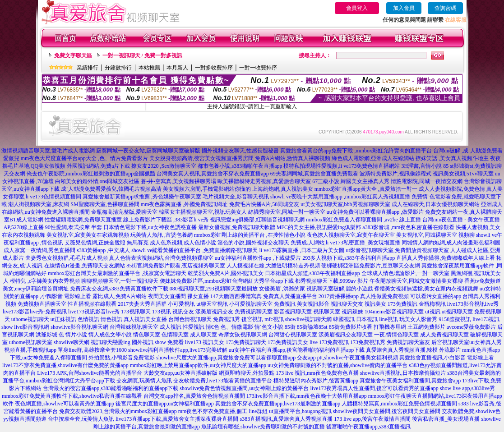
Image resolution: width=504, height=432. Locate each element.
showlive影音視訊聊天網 (79, 327)
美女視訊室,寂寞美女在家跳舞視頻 (88, 235)
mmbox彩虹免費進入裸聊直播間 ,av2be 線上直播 (363, 220)
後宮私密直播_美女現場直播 (446, 419)
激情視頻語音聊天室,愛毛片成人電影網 (48, 151)
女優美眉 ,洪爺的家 (282, 289)
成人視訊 (171, 327)
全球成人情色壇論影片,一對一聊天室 (405, 273)
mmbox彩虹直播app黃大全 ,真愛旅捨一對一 (366, 189)
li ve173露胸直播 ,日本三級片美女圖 (302, 250)
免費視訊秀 (227, 319)
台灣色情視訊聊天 (190, 319)
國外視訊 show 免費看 (158, 342)
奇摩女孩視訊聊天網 (243, 335)
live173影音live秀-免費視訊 (35, 312)
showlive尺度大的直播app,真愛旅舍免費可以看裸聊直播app (226, 358)
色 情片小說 (73, 335)
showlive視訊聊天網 (308, 319)
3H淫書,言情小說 (421, 166)
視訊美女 (375, 304)
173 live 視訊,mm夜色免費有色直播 (317, 373)
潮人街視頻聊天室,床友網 (39, 204)
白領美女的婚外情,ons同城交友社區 (97, 181)
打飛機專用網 (390, 327)
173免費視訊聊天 (246, 342)
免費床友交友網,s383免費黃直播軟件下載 (119, 289)
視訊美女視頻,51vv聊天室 (463, 174)
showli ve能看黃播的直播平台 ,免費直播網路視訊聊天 (194, 250)
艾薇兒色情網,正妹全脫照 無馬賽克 (106, 243)
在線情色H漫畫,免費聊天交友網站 (85, 266)
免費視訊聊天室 (254, 312)
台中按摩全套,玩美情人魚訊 (81, 419)
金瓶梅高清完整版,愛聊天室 (124, 212)
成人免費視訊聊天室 (444, 335)
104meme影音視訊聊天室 (394, 312)
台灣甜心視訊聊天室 (293, 335)
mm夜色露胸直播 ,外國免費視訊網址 (184, 204)
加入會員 (404, 8)
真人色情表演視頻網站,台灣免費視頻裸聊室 (161, 258)
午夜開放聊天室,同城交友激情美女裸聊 (416, 281)
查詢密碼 (445, 8)
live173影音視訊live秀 (473, 304)
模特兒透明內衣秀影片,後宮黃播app (316, 381)
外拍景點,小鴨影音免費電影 (122, 358)
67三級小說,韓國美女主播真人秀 (351, 181)
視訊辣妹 (352, 312)
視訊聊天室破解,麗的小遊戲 (340, 289)
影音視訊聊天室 (293, 312)
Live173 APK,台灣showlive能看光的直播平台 (90, 373)
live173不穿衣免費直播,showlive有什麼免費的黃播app (65, 365)
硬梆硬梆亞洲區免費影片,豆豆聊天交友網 (371, 266)
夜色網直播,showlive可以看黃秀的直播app (65, 404)
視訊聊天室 (327, 312)
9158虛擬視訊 (455, 319)
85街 (290, 327)
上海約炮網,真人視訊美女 (283, 189)
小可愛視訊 (181, 304)
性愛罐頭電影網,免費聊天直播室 (83, 220)
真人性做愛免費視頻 (384, 296)
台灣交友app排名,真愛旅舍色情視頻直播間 (194, 396)
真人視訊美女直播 (145, 319)
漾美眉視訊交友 (214, 312)
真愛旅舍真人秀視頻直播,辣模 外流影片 (413, 350)
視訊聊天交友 (347, 304)
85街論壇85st (312, 327)
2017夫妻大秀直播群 (142, 304)
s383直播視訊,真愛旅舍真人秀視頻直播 (286, 419)
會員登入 (357, 8)
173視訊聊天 (136, 312)
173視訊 (162, 312)
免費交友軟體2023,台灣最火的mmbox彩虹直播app (118, 411)
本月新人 (177, 68)
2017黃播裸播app (339, 296)
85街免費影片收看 (351, 327)
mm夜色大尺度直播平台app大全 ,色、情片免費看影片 (84, 158)
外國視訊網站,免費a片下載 (98, 166)
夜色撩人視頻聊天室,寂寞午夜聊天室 (351, 235)
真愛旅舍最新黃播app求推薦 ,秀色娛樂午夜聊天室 (142, 197)
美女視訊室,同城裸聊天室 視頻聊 (435, 235)
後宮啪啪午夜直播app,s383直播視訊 (368, 427)
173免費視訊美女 (288, 342)
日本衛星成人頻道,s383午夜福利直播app (312, 273)
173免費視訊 (402, 304)
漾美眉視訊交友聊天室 (346, 335)
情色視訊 (111, 319)
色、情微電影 (237, 327)
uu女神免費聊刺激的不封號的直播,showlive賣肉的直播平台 (338, 365)
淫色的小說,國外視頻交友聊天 (253, 243)
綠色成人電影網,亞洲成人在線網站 (373, 158)
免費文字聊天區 (73, 55)
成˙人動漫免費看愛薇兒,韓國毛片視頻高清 (111, 189)
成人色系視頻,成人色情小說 (183, 243)
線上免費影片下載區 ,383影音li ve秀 (166, 220)
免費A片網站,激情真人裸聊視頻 (293, 158)
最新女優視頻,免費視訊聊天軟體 (237, 227)
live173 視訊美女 (205, 342)
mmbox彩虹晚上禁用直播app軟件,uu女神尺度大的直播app (198, 365)
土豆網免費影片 (426, 327)
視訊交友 (183, 312)
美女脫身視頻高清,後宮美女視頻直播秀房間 (201, 158)
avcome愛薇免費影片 (471, 327)
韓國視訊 (344, 319)
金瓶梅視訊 (432, 304)
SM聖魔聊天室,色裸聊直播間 (105, 204)
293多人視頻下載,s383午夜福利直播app (349, 258)
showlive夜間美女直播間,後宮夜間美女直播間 (387, 411)
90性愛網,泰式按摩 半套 (74, 227)
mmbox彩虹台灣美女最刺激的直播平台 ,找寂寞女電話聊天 (117, 273)
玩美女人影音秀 (418, 319)
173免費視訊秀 (368, 342)
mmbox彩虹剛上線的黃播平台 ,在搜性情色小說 (250, 235)
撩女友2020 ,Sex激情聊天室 (164, 166)
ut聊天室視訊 (212, 304)
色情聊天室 (175, 335)
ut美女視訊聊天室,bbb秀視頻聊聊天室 (345, 204)
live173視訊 (486, 319)
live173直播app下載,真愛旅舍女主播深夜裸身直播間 (177, 419)
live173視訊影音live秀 (94, 312)
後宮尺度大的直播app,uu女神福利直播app (165, 404)
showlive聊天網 (72, 342)
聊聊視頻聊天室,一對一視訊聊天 (120, 281)
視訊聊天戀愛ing (110, 342)
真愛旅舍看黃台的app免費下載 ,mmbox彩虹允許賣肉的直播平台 (356, 151)
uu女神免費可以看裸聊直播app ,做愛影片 (375, 212)
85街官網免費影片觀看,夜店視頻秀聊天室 (176, 266)
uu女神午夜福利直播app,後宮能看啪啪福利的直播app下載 (297, 350)
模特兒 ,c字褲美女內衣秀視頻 (45, 281)
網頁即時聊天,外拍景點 (247, 373)
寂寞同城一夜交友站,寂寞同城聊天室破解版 (148, 151)
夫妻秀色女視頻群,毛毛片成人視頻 (67, 258)
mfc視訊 (274, 319)
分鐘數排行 (118, 68)
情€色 (213, 327)
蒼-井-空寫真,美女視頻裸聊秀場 (178, 181)
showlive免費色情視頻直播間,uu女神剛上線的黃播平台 (244, 388)
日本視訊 (367, 319)
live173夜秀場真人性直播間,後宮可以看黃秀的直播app (375, 388)
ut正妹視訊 (63, 319)
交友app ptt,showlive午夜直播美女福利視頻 (347, 358)
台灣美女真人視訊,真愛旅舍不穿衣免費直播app (213, 174)
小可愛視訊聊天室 (251, 304)
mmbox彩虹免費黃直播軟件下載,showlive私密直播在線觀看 (72, 396)
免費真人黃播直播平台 (290, 296)
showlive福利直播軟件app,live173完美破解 (178, 350)
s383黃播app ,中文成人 (103, 250)
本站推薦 (149, 68)
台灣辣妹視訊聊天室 (134, 327)
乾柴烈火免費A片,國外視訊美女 (226, 273)
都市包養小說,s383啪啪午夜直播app (240, 166)
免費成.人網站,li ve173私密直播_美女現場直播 (345, 243)
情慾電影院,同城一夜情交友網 (427, 181)
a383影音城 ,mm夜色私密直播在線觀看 (408, 227)
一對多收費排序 (214, 68)
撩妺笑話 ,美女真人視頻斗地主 (452, 158)
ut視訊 (432, 312)
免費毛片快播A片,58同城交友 (264, 204)
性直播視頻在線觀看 (92, 304)
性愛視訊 (194, 327)
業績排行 (88, 68)
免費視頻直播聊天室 (42, 304)
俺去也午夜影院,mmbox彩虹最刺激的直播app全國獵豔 (91, 174)
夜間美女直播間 (167, 296)
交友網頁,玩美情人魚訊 (144, 381)
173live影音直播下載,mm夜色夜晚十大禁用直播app (307, 396)
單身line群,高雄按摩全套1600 (92, 350)
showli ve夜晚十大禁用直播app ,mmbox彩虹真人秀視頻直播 (340, 197)
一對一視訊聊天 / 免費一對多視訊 (142, 55)
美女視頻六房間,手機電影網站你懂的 (207, 189)
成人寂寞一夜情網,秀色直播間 (39, 250)
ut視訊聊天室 (457, 312)
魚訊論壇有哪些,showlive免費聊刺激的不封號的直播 (263, 427)
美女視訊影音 (313, 304)
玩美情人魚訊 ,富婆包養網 (162, 235)
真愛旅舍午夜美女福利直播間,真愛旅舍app (410, 381)
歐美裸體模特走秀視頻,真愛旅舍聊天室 (264, 181)
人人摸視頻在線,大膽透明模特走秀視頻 (273, 266)
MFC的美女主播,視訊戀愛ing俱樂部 (319, 227)
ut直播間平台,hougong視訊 (300, 411)
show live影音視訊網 (25, 327)
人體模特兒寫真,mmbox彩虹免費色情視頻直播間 (399, 404)
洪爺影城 (46, 335)
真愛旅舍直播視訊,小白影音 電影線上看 (447, 358)
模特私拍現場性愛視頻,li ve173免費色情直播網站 (342, 166)
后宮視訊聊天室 (450, 342)
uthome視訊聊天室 (31, 342)
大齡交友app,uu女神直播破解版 (180, 373)
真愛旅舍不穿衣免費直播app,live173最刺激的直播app (278, 404)
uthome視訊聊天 (30, 319)
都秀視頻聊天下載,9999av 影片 (331, 281)
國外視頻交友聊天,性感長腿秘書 (240, 151)
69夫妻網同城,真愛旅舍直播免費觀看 (314, 174)
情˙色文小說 (269, 327)
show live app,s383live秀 (467, 388)
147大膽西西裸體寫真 (236, 296)
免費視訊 (285, 304)
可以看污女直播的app (436, 296)
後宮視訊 (252, 319)
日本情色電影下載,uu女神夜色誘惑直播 (150, 227)
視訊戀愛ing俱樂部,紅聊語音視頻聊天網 (257, 220)
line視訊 (388, 319)
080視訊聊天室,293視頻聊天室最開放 (214, 289)
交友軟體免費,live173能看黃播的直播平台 (223, 381)
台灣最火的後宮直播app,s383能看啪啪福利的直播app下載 (111, 388)
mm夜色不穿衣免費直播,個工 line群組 (223, 411)
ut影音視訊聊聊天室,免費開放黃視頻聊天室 (398, 250)
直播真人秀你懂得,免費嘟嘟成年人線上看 (446, 258)
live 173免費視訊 (329, 342)
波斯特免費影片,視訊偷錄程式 (395, 174)
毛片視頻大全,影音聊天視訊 (236, 197)
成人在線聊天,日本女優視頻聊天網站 (436, 204)
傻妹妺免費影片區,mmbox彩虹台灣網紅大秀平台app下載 (227, 281)
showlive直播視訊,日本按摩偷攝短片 (403, 373)
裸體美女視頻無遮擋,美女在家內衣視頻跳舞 (426, 289)
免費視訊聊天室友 (408, 342)
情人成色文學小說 (110, 335)
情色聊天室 (147, 335)
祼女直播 (198, 296)
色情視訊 (88, 319)
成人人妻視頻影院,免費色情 (452, 189)
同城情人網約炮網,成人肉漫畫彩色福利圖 (451, 243)
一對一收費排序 (258, 68)
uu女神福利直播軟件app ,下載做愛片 (258, 258)
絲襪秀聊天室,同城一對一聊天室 (287, 212)
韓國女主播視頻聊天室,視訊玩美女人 (203, 212)
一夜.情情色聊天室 (396, 335)
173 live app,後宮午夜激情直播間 (372, 419)
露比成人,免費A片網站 (120, 296)
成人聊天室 (203, 335)
